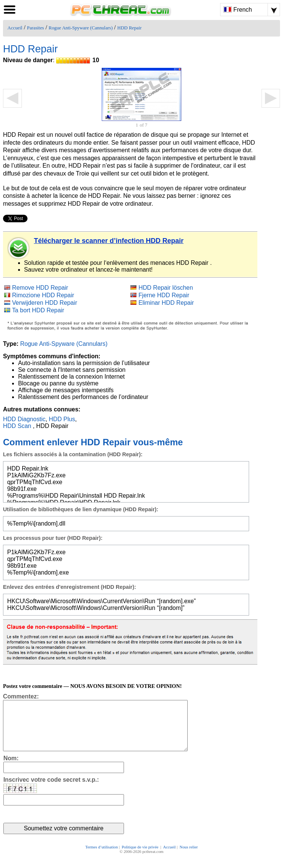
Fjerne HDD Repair (164, 295)
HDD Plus (62, 419)
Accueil (15, 28)
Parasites (36, 28)
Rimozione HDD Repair (43, 295)
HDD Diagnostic (24, 419)
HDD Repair (129, 28)
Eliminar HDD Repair (166, 303)
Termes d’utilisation (102, 857)
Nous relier (189, 857)
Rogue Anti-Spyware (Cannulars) (81, 28)
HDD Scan (17, 426)
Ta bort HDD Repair (38, 310)
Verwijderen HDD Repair (45, 303)
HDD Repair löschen (166, 288)
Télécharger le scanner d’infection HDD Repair (109, 241)
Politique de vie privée (141, 857)
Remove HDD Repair (40, 288)
